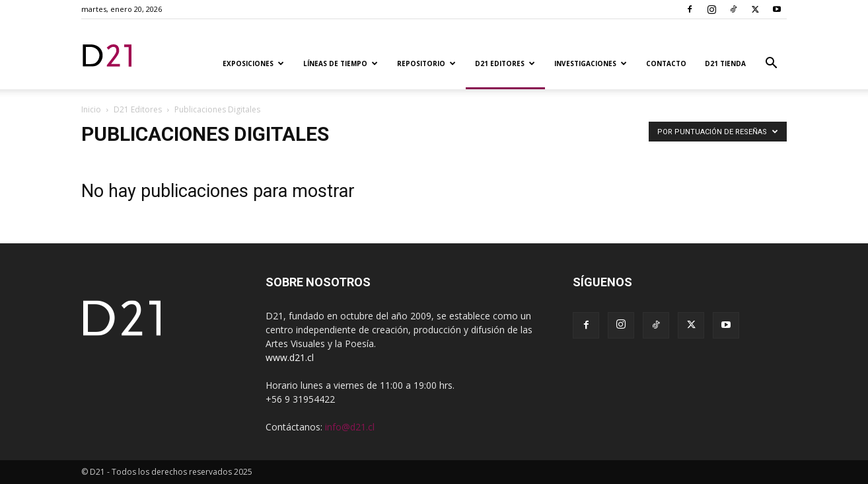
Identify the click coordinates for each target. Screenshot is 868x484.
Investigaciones (591, 63)
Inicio (91, 109)
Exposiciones (253, 63)
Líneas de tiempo (341, 63)
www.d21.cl (290, 357)
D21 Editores (505, 63)
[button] (771, 64)
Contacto (666, 63)
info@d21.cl (350, 427)
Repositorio (426, 63)
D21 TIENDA (725, 63)
